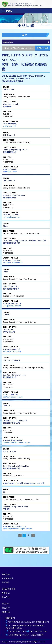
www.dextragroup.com (13, 440)
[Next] (33, 535)
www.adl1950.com (11, 215)
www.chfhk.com (10, 169)
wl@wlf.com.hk (10, 126)
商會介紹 (6, 574)
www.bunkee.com (11, 394)
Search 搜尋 (43, 48)
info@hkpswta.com (22, 635)
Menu (9, 11)
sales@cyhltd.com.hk (12, 351)
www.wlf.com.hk (10, 124)
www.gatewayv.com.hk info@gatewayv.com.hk (24, 483)
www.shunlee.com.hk (12, 260)
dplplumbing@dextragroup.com (17, 442)
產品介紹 (6, 597)
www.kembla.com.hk (12, 303)
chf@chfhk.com (10, 172)
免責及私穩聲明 (37, 635)
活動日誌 (6, 612)
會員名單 (6, 593)
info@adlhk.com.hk (11, 217)
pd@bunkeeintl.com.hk (13, 397)
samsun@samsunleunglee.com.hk (18, 529)
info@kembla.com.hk (12, 306)
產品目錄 (6, 608)
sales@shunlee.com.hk (13, 263)
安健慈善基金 (8, 578)
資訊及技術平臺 (9, 589)
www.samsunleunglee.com (15, 526)
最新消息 (6, 582)
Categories (26, 42)
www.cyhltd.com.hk (12, 349)
